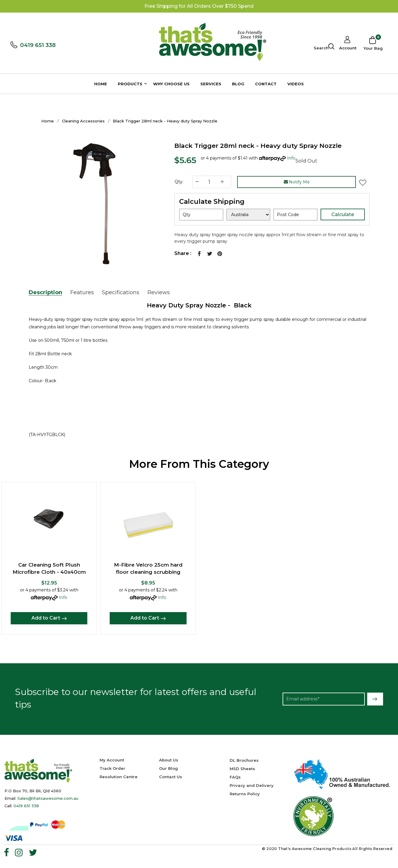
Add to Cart (46, 618)
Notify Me (297, 182)
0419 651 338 (39, 45)
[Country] (248, 215)
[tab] (48, 293)
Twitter (210, 254)
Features (82, 293)
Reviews (159, 293)
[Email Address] (324, 699)
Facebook (199, 254)
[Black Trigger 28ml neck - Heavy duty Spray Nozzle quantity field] (209, 182)
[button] (363, 182)
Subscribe (375, 699)
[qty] (201, 215)
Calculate (343, 214)
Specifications (121, 293)
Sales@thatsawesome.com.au (48, 798)
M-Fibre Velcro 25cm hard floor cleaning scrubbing (148, 568)
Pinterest (220, 254)
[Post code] (295, 215)
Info (291, 158)
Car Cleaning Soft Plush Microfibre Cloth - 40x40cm (49, 568)
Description (45, 293)
